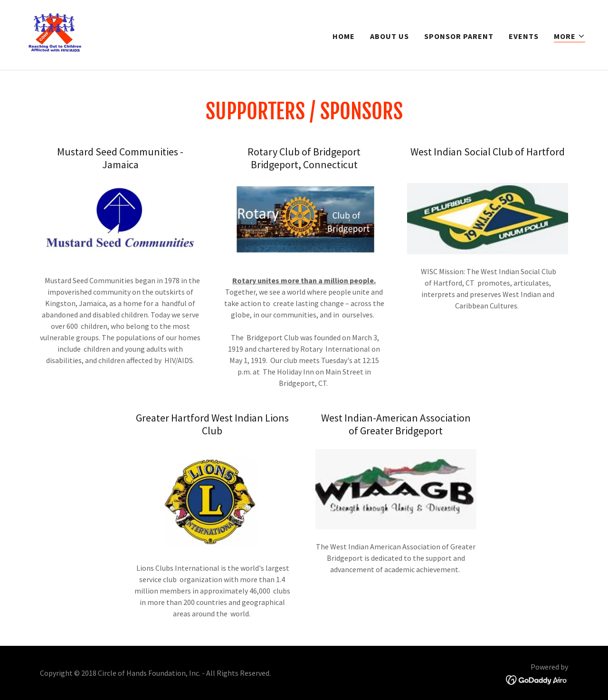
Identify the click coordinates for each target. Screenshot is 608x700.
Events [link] (524, 36)
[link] (54, 34)
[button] (570, 36)
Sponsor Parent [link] (459, 36)
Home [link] (344, 36)
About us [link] (389, 36)
